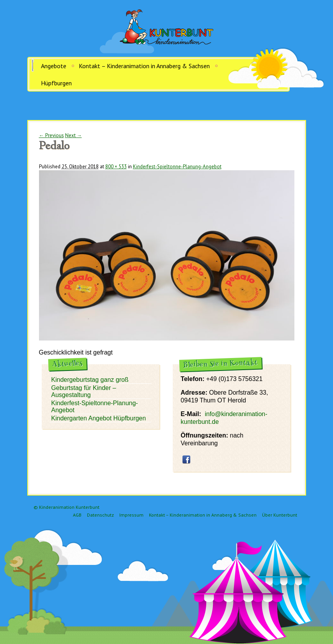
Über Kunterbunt (280, 515)
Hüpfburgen (56, 83)
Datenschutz (100, 515)
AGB (77, 515)
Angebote (54, 66)
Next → (74, 135)
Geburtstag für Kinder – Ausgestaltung (83, 391)
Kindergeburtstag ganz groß (90, 380)
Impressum (131, 515)
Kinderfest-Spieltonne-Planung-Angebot (177, 167)
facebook (186, 459)
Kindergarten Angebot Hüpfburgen (98, 418)
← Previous (51, 135)
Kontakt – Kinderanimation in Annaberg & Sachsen (144, 66)
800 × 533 (116, 167)
